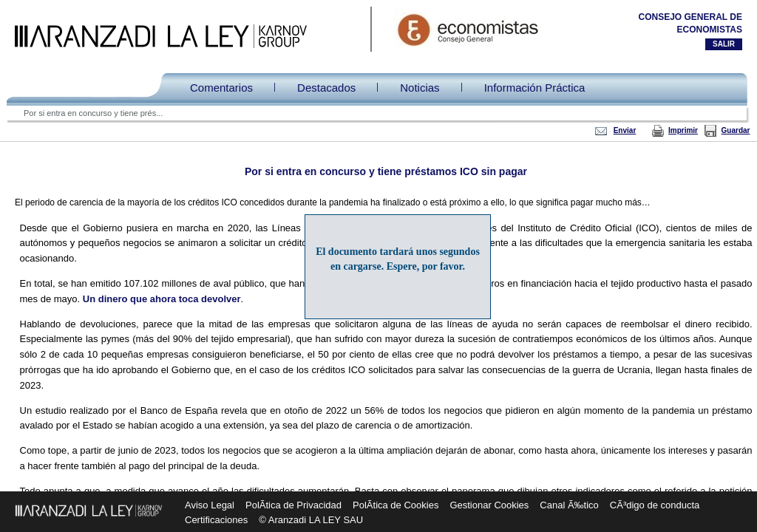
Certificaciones (216, 520)
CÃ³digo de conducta (655, 505)
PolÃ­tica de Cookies (396, 505)
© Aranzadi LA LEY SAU (311, 520)
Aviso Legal (210, 505)
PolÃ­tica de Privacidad (293, 505)
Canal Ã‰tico (569, 505)
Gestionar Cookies (489, 505)
